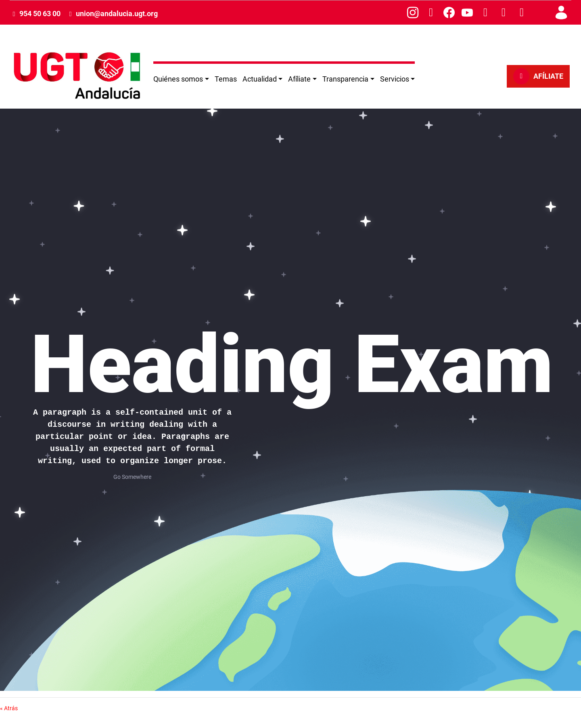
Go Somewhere (132, 477)
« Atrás (9, 708)
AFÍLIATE (538, 76)
